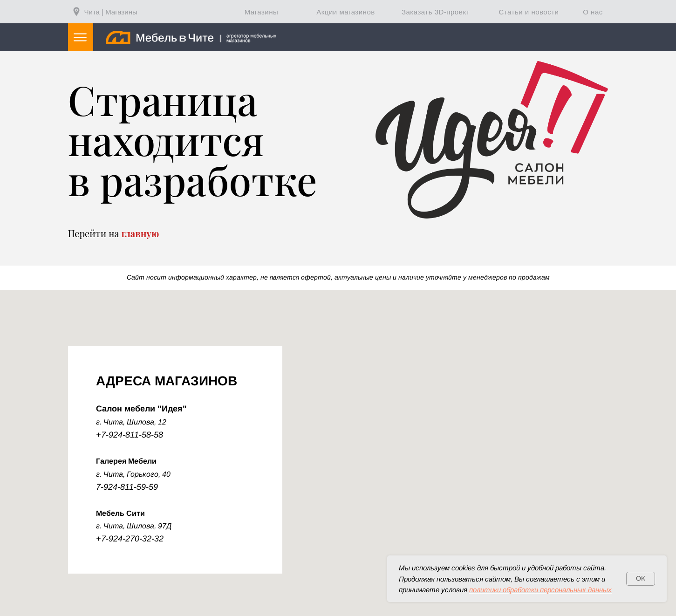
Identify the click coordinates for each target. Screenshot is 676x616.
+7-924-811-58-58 (130, 435)
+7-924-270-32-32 (130, 539)
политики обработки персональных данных (540, 590)
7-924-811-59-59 (127, 487)
